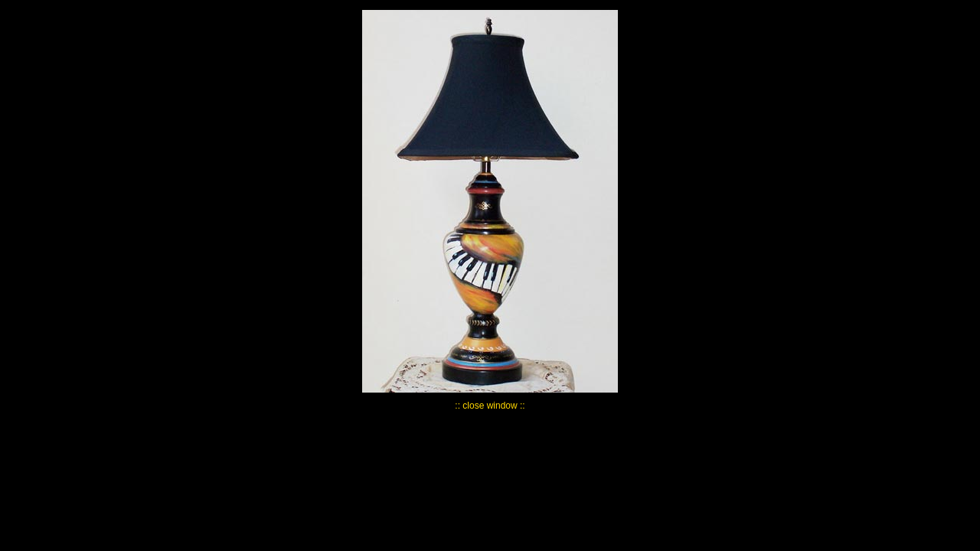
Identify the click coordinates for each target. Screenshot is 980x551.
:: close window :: (490, 406)
